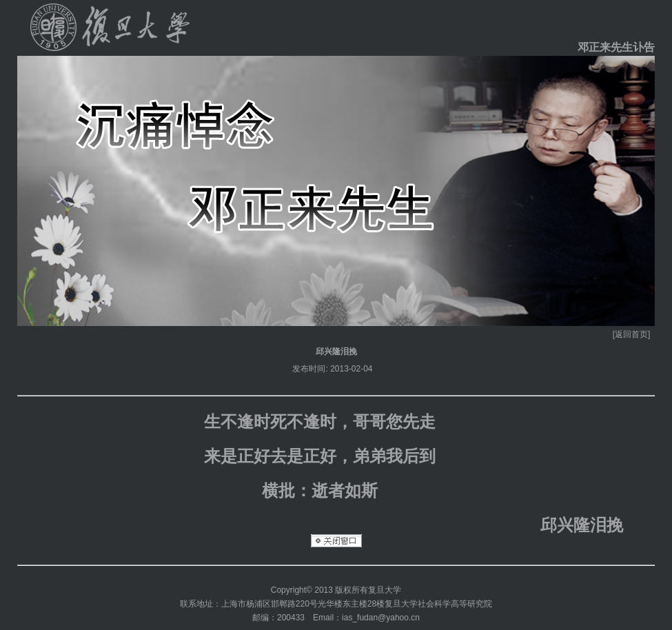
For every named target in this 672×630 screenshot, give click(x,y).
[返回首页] (632, 334)
